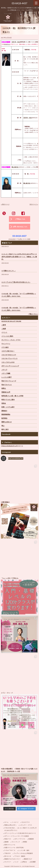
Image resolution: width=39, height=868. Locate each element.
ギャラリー (8, 862)
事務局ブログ (28, 859)
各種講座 (31, 839)
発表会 (4, 403)
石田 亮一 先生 (16, 42)
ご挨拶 (4, 329)
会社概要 (33, 862)
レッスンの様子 (7, 377)
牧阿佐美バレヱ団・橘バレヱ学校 (12, 396)
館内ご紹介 (5, 429)
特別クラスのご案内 (8, 400)
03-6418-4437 (19, 3)
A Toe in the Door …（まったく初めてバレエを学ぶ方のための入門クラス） (20, 829)
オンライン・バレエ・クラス (11, 340)
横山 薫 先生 (27, 183)
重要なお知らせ (7, 422)
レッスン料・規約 (24, 850)
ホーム (6, 822)
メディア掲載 (6, 373)
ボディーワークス (20, 839)
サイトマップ (16, 842)
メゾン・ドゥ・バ (19, 710)
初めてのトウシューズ (9, 381)
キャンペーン (6, 344)
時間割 (25, 842)
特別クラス (8, 839)
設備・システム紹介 (8, 407)
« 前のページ (5, 204)
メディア (4, 370)
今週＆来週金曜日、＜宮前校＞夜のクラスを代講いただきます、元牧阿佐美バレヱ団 (19, 786)
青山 (3, 426)
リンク (16, 862)
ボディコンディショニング (10, 366)
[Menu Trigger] (36, 3)
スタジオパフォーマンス (9, 359)
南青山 (4, 388)
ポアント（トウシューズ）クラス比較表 (17, 836)
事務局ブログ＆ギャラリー (12, 859)
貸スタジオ (8, 856)
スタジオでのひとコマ (9, 355)
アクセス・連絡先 (20, 856)
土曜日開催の (19, 520)
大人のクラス (26, 822)
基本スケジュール (10, 845)
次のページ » (34, 204)
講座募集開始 (6, 414)
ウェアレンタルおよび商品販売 (23, 853)
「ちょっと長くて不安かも (19, 596)
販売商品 (4, 418)
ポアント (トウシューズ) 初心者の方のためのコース (20, 833)
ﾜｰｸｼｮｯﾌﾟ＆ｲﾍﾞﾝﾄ (10, 850)
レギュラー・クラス (26, 825)
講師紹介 (4, 411)
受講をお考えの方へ (10, 825)
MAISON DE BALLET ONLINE (11, 321)
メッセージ (15, 822)
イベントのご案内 (7, 336)
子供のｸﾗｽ (7, 853)
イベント (4, 332)
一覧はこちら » (33, 314)
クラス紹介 (5, 347)
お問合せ (24, 862)
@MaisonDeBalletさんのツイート (12, 446)
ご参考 (4, 325)
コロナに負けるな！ (8, 351)
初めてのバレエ (7, 385)
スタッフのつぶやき (8, 362)
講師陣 (6, 842)
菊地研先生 (7, 44)
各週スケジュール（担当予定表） (15, 848)
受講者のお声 (6, 392)
